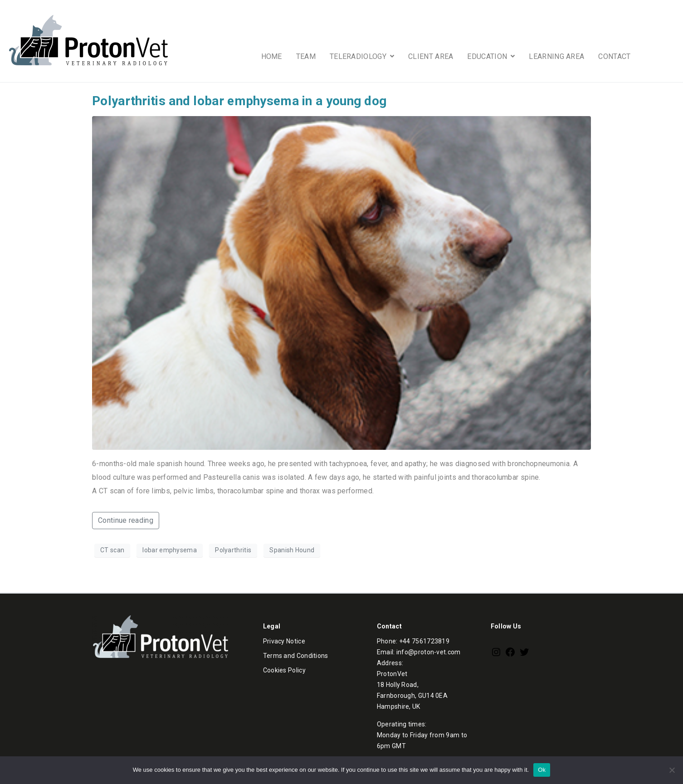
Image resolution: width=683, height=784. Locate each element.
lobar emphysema (170, 550)
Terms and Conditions (296, 656)
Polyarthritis (233, 550)
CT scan (112, 550)
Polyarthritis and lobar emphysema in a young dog (239, 101)
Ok (542, 770)
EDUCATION (491, 56)
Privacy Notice (284, 641)
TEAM (306, 56)
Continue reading (126, 520)
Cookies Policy (284, 670)
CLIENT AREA (431, 56)
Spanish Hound (292, 550)
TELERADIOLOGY (362, 56)
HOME (272, 56)
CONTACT (614, 56)
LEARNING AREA (556, 56)
